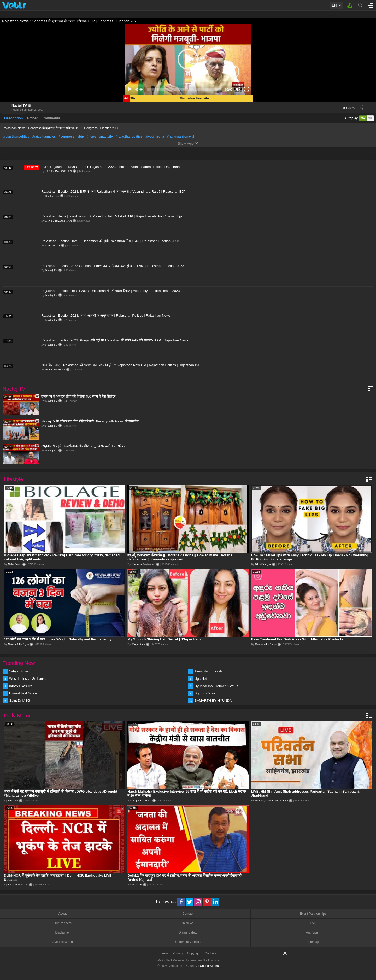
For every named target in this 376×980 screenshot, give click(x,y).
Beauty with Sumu (266, 644)
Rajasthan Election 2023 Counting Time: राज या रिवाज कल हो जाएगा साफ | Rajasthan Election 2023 (113, 266)
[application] (188, 59)
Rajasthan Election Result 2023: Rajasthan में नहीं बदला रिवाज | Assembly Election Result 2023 (110, 291)
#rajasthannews (44, 137)
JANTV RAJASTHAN (59, 171)
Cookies (210, 953)
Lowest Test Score (23, 693)
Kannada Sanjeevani (143, 564)
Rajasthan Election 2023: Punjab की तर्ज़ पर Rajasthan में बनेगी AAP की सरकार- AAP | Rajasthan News (115, 340)
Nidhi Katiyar (263, 564)
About (63, 914)
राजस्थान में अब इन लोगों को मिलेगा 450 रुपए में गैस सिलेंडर (78, 396)
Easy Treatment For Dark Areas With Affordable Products (297, 639)
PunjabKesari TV (55, 369)
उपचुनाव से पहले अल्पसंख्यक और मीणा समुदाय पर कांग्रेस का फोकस (84, 446)
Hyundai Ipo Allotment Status (216, 686)
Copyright (194, 953)
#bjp (81, 137)
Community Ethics (188, 942)
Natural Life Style (18, 644)
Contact (188, 914)
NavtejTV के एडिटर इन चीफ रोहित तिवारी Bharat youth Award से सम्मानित (90, 421)
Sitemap (313, 942)
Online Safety (188, 932)
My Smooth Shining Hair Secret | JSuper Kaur (164, 639)
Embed (33, 118)
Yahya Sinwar (19, 671)
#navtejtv (106, 137)
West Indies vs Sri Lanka (28, 679)
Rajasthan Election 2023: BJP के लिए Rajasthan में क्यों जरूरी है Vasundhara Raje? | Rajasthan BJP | (114, 191)
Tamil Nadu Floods (209, 671)
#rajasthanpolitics (16, 137)
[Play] (130, 89)
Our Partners (63, 923)
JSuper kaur (138, 644)
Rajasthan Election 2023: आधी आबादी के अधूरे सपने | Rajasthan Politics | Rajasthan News (106, 315)
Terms (164, 953)
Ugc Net (201, 679)
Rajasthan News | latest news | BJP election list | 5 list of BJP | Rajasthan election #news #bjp (111, 216)
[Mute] (238, 89)
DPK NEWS (53, 245)
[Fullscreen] (246, 89)
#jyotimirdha (155, 137)
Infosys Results (21, 686)
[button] (188, 59)
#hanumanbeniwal (181, 137)
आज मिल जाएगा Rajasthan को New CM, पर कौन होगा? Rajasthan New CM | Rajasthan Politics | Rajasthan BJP (121, 365)
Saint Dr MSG (20, 701)
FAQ (313, 923)
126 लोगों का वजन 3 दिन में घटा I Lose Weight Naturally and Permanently (58, 639)
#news (92, 137)
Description (14, 118)
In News (188, 923)
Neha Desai (15, 564)
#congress (67, 137)
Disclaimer (62, 932)
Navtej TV (19, 106)
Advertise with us (63, 942)
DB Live (13, 800)
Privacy (178, 953)
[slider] (184, 89)
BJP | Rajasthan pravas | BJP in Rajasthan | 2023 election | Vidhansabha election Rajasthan (110, 167)
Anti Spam (313, 932)
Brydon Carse (205, 693)
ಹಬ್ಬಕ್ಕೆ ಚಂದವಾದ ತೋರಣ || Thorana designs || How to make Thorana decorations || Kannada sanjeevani (180, 557)
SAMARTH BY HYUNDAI (214, 701)
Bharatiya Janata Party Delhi (272, 800)
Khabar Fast (52, 196)
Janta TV (137, 884)
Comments (51, 118)
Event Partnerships (313, 914)
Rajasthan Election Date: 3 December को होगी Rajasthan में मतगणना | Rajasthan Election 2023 (110, 241)
